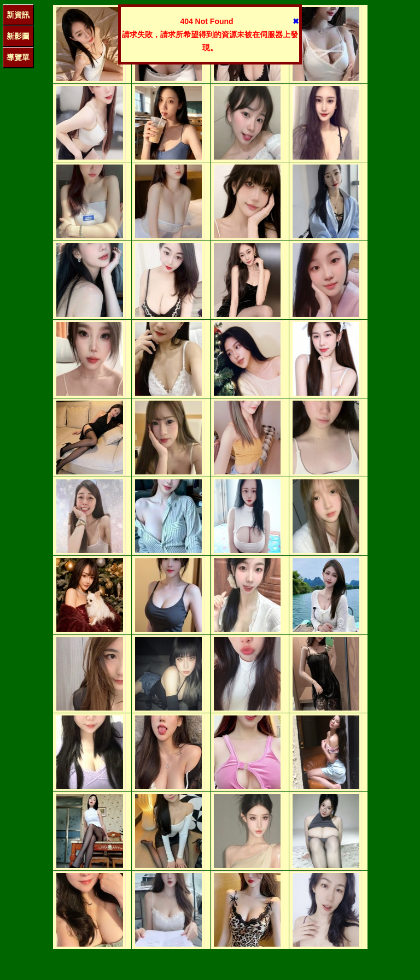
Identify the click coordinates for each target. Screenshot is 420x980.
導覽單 (18, 57)
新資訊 (18, 15)
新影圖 (18, 36)
